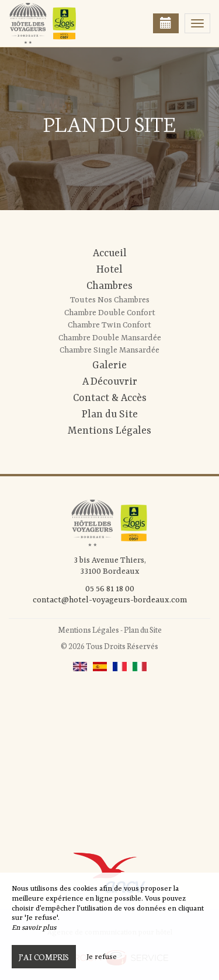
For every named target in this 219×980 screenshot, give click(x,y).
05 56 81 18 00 (110, 589)
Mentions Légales (109, 431)
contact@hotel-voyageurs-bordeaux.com (110, 600)
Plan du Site (110, 414)
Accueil (110, 253)
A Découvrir (110, 382)
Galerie (109, 365)
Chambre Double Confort (110, 313)
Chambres (109, 286)
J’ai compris (44, 957)
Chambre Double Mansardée (110, 338)
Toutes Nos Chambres (110, 300)
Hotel (109, 270)
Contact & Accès (110, 398)
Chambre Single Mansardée (109, 350)
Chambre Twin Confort (109, 325)
